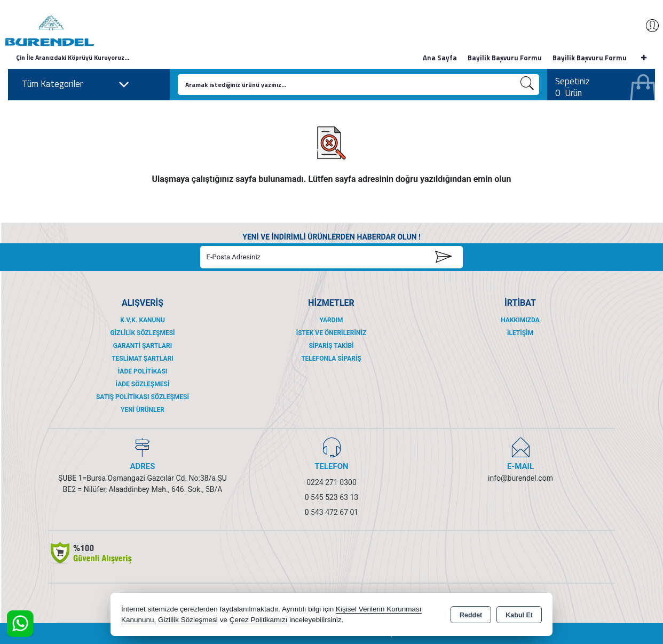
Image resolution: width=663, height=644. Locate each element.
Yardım (331, 320)
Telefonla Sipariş (331, 359)
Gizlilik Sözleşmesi (142, 333)
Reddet (471, 615)
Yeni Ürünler (143, 410)
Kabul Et (519, 615)
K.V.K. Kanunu (143, 320)
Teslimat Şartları (143, 359)
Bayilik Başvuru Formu (505, 58)
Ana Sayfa (440, 58)
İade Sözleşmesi (143, 384)
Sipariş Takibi (331, 346)
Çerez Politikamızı (259, 620)
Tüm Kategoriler (76, 84)
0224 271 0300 (331, 482)
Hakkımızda (520, 320)
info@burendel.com (520, 478)
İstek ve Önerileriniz (331, 333)
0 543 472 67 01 (331, 512)
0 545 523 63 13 (331, 497)
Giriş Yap (647, 26)
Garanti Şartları (143, 346)
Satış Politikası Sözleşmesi (143, 397)
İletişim (520, 333)
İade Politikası (143, 371)
